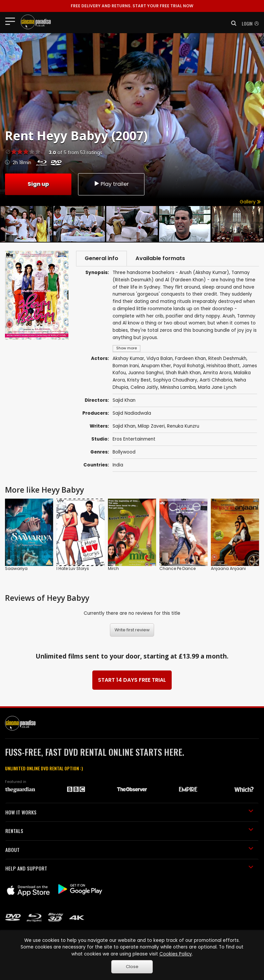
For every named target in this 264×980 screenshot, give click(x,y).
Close (132, 967)
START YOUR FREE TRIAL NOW (132, 6)
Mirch (113, 568)
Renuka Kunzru (183, 426)
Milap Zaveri (151, 426)
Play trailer (111, 184)
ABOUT (129, 850)
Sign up (38, 184)
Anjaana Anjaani (228, 568)
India (118, 465)
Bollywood (124, 452)
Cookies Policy (176, 954)
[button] (232, 23)
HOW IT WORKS (129, 812)
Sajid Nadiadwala (132, 413)
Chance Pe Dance (177, 568)
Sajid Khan (124, 426)
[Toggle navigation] (12, 21)
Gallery (250, 202)
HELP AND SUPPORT (129, 868)
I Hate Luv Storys (73, 568)
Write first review (132, 630)
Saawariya (16, 568)
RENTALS (129, 831)
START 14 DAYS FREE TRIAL (132, 680)
